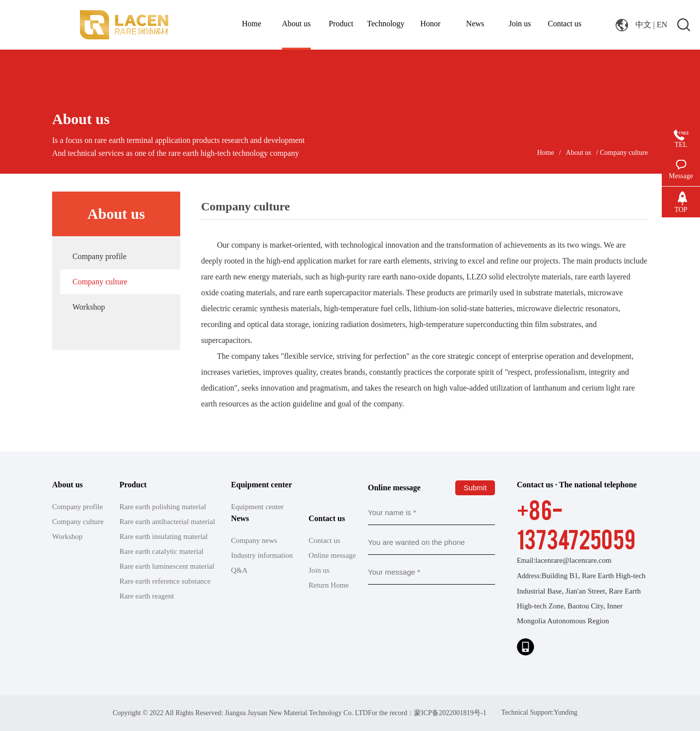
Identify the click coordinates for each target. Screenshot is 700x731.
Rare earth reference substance (165, 581)
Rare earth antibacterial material (168, 522)
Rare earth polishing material (163, 507)
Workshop (89, 307)
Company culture (100, 282)
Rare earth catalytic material (162, 551)
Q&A (239, 570)
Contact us (325, 540)
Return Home (329, 585)
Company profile (100, 256)
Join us (319, 570)
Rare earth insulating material (164, 536)
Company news (254, 540)
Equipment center (257, 507)
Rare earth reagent (147, 596)
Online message (332, 555)
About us (579, 153)
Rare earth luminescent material (167, 566)
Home (546, 153)
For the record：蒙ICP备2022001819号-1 (427, 713)
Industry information (262, 555)
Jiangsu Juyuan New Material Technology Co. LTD (296, 713)
